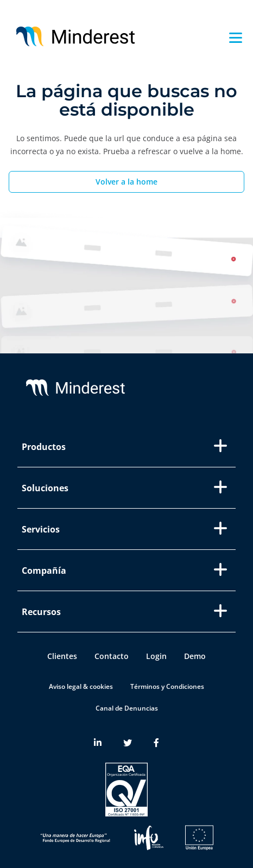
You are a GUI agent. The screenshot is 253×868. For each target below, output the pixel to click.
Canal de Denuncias (127, 708)
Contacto (112, 656)
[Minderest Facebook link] (156, 743)
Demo (195, 656)
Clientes (62, 656)
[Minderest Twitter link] (128, 743)
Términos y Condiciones (167, 686)
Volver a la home (126, 182)
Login (156, 656)
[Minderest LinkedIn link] (98, 743)
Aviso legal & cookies (81, 686)
